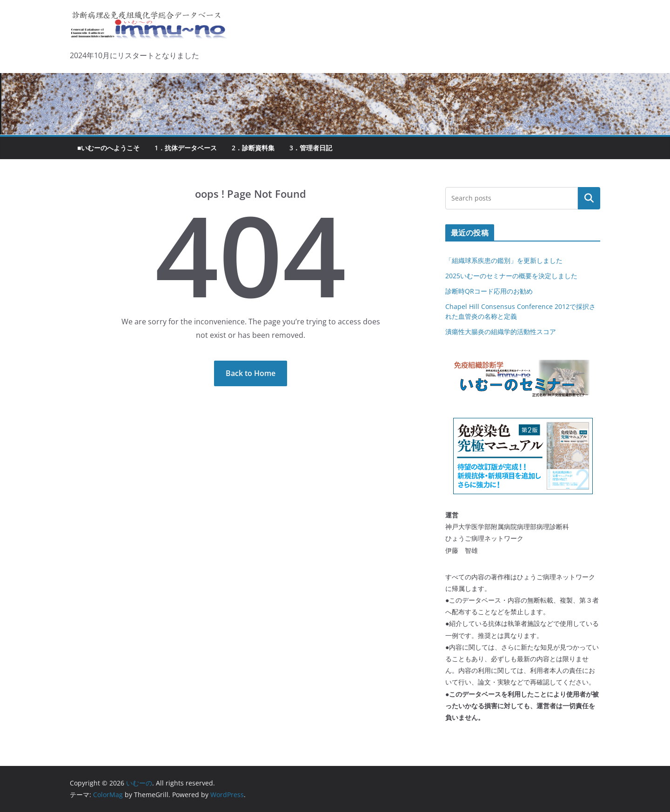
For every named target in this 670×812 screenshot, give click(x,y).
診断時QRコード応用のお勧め (489, 291)
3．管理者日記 (311, 148)
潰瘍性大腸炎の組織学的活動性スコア (501, 332)
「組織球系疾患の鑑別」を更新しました (504, 260)
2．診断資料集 (253, 148)
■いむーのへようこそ (108, 148)
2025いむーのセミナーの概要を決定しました (511, 276)
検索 (589, 198)
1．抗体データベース (186, 148)
